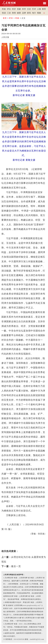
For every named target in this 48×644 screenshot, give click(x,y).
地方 (34, 13)
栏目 (11, 18)
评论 (9, 9)
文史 (29, 9)
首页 (5, 18)
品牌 (24, 13)
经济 (14, 9)
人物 (39, 9)
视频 (39, 13)
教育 (44, 9)
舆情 (14, 13)
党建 (19, 9)
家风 (29, 13)
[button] (44, 13)
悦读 (4, 13)
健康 (19, 13)
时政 (4, 9)
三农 (9, 13)
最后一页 (16, 566)
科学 (24, 9)
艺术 (34, 9)
